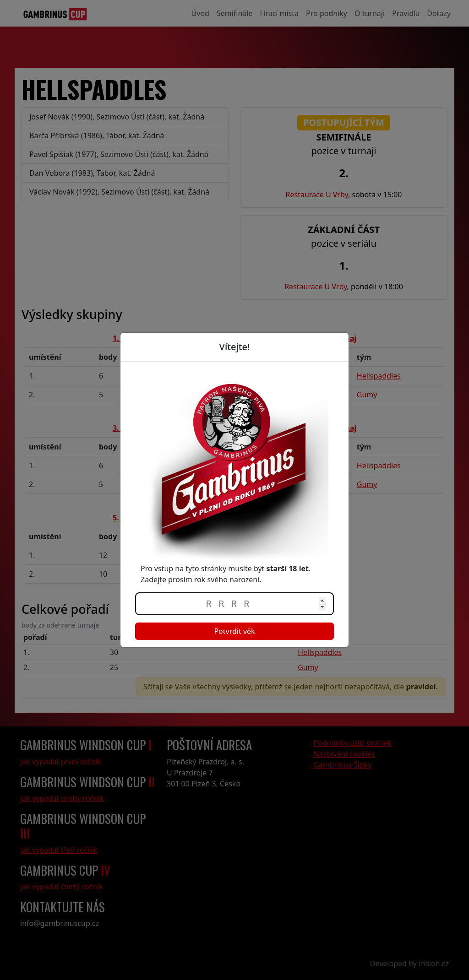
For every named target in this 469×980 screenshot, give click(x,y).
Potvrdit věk (234, 631)
